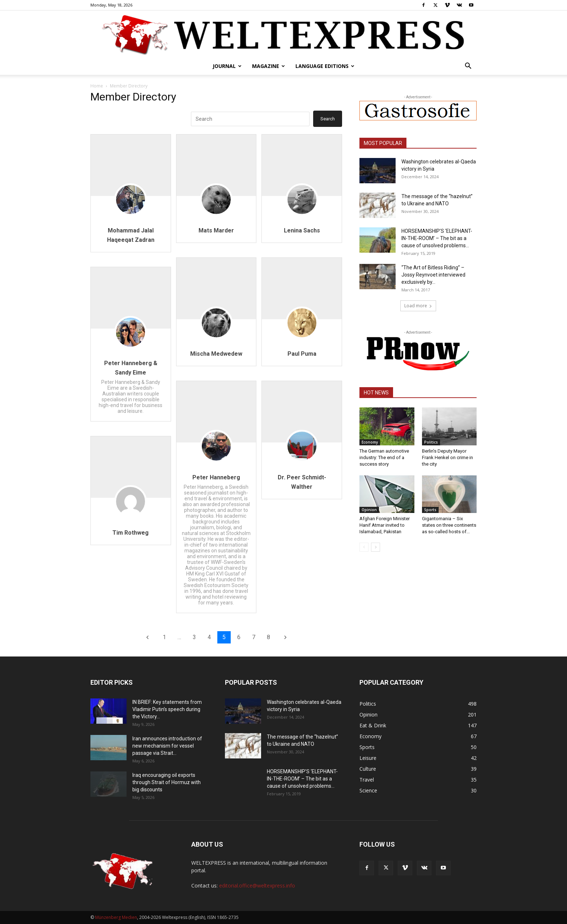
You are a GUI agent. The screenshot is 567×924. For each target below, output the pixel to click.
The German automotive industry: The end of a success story (384, 457)
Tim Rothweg (131, 533)
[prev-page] (364, 547)
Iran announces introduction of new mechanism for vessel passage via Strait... (167, 746)
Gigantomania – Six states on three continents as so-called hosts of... (449, 525)
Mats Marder (216, 230)
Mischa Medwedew (216, 354)
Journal (227, 66)
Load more (418, 306)
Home (97, 86)
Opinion (369, 510)
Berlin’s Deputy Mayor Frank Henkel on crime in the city (447, 457)
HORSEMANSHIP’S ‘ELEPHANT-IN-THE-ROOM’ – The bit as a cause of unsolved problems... (437, 238)
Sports (430, 510)
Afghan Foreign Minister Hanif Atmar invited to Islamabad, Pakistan (385, 525)
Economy (370, 442)
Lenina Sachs (302, 230)
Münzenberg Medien (116, 917)
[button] (468, 67)
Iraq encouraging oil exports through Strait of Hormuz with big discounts (167, 782)
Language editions (325, 66)
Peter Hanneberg (216, 477)
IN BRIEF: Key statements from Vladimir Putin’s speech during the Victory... (167, 709)
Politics (431, 442)
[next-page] (376, 547)
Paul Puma (302, 354)
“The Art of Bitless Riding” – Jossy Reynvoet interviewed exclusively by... (433, 275)
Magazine (268, 66)
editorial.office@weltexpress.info (257, 885)
